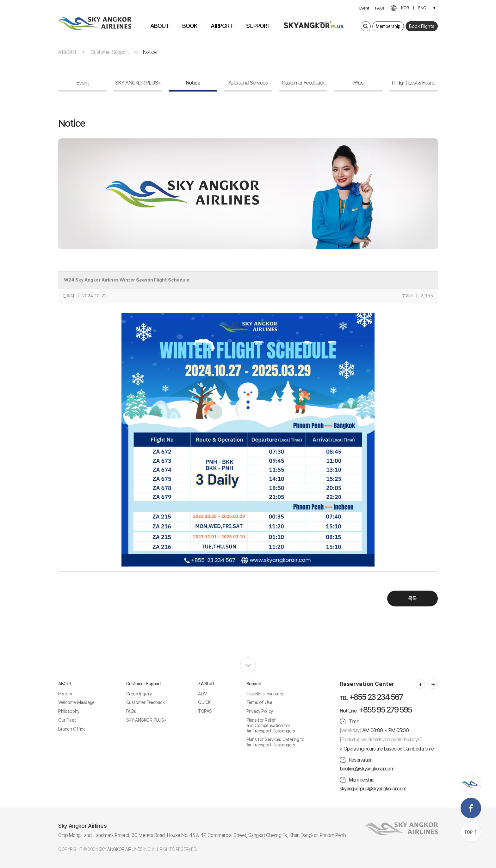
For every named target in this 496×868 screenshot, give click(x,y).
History (65, 694)
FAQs (380, 8)
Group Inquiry (139, 694)
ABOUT (65, 684)
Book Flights (422, 26)
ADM (203, 694)
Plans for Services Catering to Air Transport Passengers (276, 742)
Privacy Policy (260, 711)
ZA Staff (206, 684)
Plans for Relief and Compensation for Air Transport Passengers (271, 725)
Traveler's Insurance (266, 694)
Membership (388, 26)
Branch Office (72, 729)
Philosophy (69, 711)
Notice (150, 52)
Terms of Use (259, 702)
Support (254, 684)
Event (364, 8)
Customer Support (110, 52)
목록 (412, 598)
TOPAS (205, 711)
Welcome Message (76, 702)
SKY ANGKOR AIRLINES (121, 849)
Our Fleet (67, 720)
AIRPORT (68, 52)
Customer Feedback (146, 702)
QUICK (204, 702)
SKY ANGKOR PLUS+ (146, 720)
